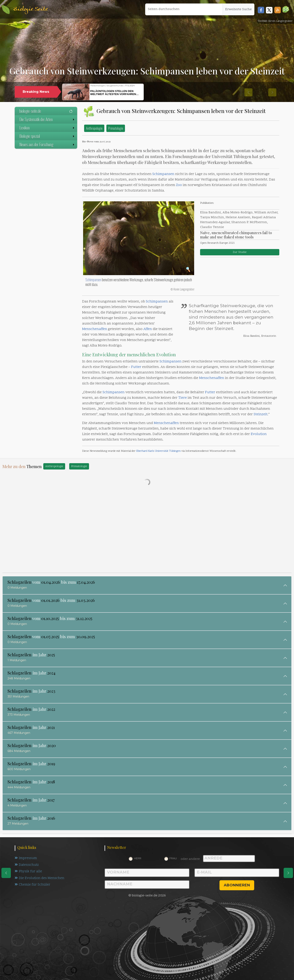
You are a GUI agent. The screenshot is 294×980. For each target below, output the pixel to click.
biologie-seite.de (46, 111)
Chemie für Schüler (32, 885)
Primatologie (116, 128)
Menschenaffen (95, 329)
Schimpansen (163, 174)
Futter (136, 367)
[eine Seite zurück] (6, 873)
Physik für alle (28, 872)
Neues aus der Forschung (47, 144)
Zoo (179, 185)
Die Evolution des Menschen (40, 878)
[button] (286, 9)
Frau (173, 858)
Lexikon (47, 128)
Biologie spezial (47, 136)
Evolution (166, 354)
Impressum (26, 858)
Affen (148, 329)
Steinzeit (261, 414)
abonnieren (237, 885)
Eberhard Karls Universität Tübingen (158, 451)
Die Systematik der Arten (47, 119)
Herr (138, 858)
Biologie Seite (30, 9)
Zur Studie (240, 252)
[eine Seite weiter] (288, 873)
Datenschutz (27, 865)
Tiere (183, 398)
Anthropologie (94, 128)
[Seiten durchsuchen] (184, 9)
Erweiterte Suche (238, 9)
